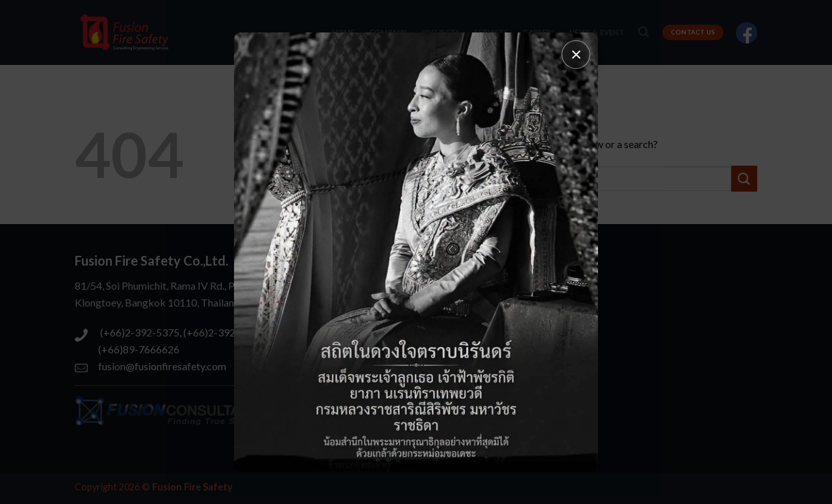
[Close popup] (576, 55)
